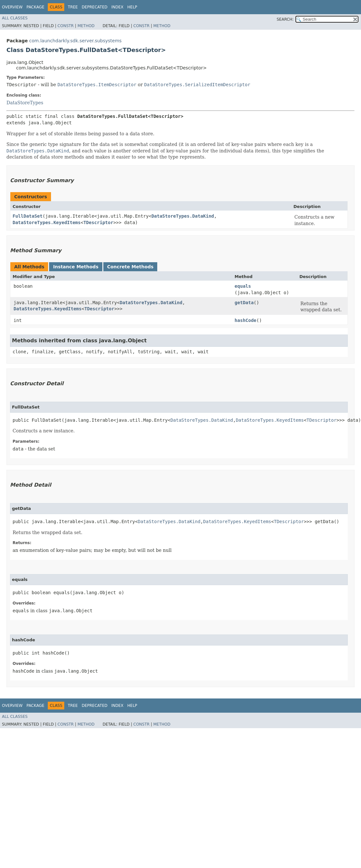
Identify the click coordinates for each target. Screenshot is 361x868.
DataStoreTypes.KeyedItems (47, 222)
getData (244, 303)
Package (35, 7)
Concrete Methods (130, 267)
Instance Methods (76, 267)
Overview (12, 7)
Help (132, 7)
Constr (66, 26)
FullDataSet (28, 216)
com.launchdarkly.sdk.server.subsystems (75, 41)
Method (86, 26)
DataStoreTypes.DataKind (183, 216)
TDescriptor (98, 222)
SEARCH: (285, 19)
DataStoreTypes (25, 103)
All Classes (15, 18)
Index (118, 7)
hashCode (246, 320)
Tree (73, 7)
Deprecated (95, 7)
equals (243, 286)
